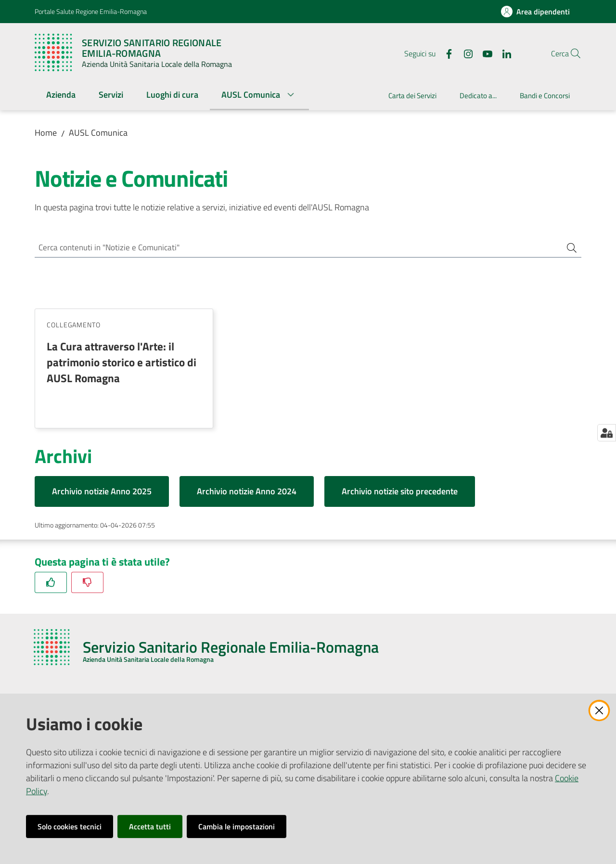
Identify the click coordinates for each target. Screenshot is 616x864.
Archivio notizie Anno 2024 (247, 493)
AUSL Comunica (98, 133)
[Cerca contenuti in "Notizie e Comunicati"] (295, 248)
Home (46, 133)
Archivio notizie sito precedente (400, 493)
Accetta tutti (150, 826)
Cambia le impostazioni (237, 826)
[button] (570, 53)
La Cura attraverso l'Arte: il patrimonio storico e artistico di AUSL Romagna (122, 363)
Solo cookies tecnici (70, 826)
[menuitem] (61, 96)
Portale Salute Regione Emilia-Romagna (91, 11)
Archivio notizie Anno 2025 (102, 493)
